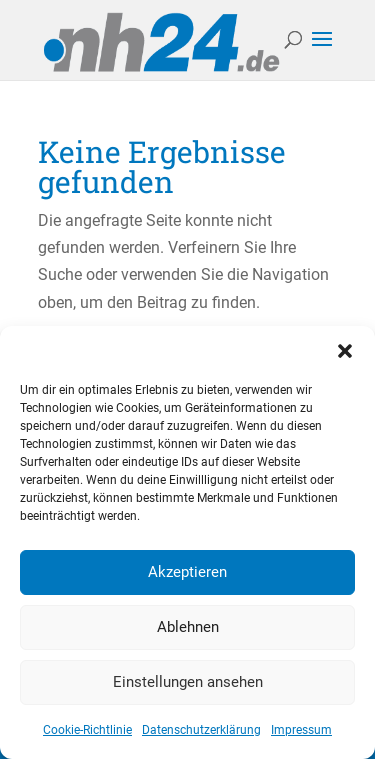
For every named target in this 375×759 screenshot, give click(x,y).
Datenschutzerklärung (201, 730)
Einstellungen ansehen (188, 682)
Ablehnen (188, 627)
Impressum (301, 730)
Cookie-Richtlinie (87, 730)
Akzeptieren (187, 572)
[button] (345, 351)
